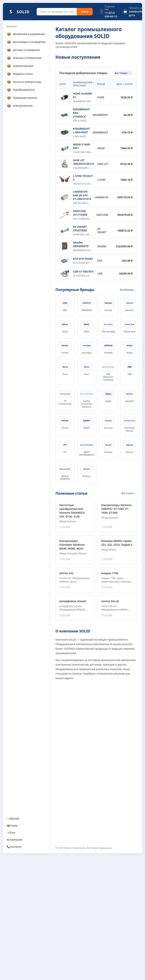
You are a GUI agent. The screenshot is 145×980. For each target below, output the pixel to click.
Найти (85, 12)
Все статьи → (129, 493)
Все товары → (123, 73)
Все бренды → (128, 290)
